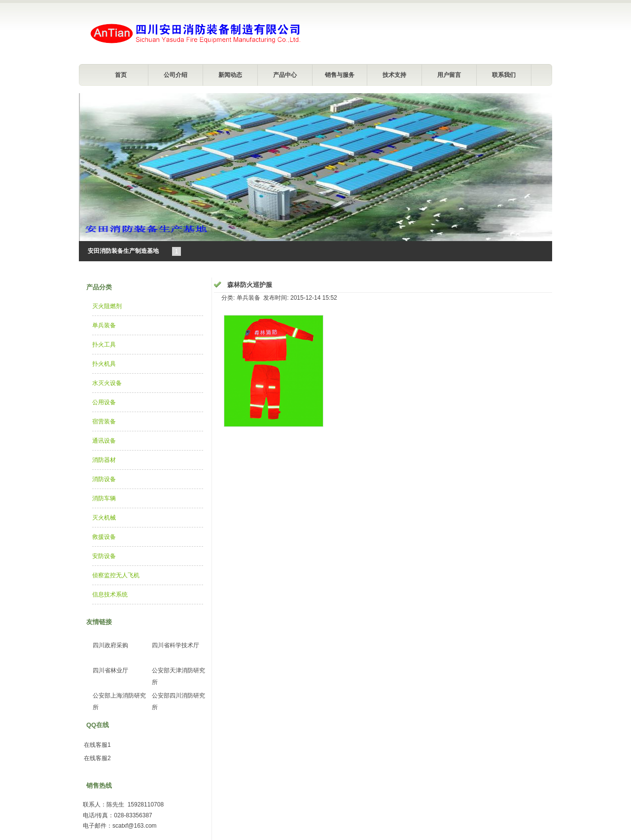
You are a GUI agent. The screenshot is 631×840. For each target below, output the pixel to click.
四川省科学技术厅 (175, 645)
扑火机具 (104, 364)
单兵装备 (104, 325)
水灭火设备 (107, 383)
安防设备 (104, 556)
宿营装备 (104, 421)
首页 (121, 75)
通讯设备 (104, 441)
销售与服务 (340, 75)
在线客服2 (97, 758)
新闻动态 (230, 75)
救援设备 (104, 537)
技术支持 (394, 75)
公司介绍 (175, 75)
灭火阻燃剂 (107, 306)
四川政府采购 (110, 645)
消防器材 (104, 460)
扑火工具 (104, 345)
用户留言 (449, 75)
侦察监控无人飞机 (116, 575)
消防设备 (104, 479)
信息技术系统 (110, 595)
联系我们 (504, 75)
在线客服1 (97, 745)
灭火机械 (104, 518)
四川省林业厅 (110, 670)
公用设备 (104, 402)
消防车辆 (104, 498)
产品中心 (285, 75)
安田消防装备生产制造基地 (123, 251)
